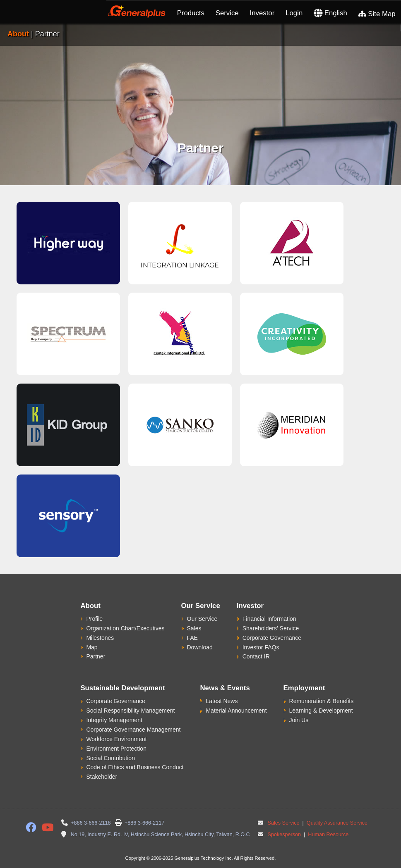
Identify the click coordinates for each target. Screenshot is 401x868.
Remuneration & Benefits (322, 701)
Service (227, 13)
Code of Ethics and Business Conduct (135, 767)
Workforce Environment (116, 739)
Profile (94, 619)
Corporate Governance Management (133, 730)
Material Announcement (236, 711)
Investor (262, 13)
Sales (194, 628)
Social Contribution (110, 758)
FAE (192, 638)
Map (92, 647)
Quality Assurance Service (336, 823)
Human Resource (328, 835)
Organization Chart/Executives (125, 628)
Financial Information (269, 619)
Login (294, 13)
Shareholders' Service (271, 628)
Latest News (222, 701)
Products (191, 13)
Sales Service (284, 823)
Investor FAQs (261, 647)
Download (200, 647)
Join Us (299, 720)
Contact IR (256, 656)
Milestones (100, 638)
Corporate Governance (272, 638)
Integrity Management (114, 720)
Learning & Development (321, 711)
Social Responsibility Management (130, 711)
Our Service (202, 619)
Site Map (377, 14)
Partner (96, 656)
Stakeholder (102, 777)
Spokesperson (285, 835)
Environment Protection (116, 749)
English (330, 13)
